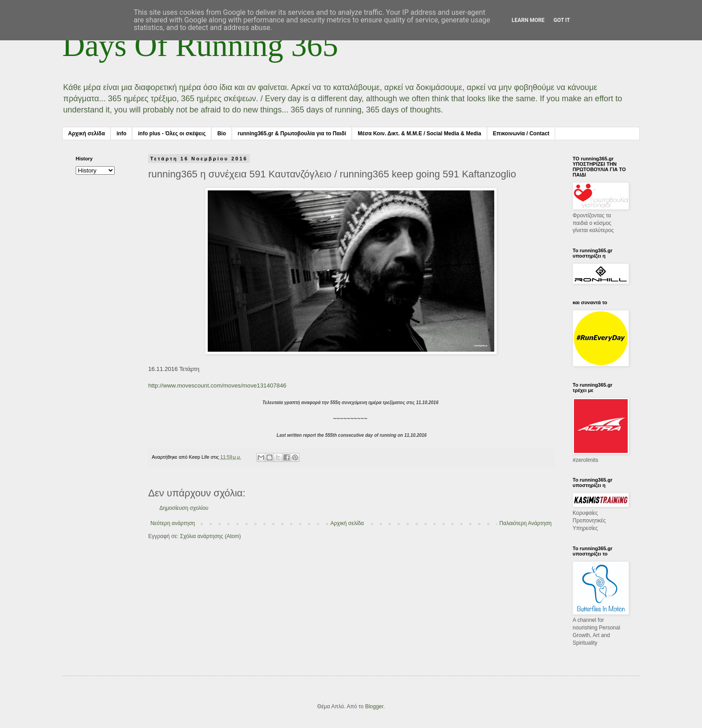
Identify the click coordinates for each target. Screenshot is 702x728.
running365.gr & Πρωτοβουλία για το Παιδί (292, 134)
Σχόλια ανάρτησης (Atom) (210, 536)
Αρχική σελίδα (86, 134)
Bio (221, 134)
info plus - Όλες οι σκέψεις (172, 134)
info (121, 134)
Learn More (528, 20)
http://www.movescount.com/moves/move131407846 (217, 386)
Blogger (374, 706)
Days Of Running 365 (200, 45)
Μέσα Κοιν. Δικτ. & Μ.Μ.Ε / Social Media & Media (419, 134)
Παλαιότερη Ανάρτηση (525, 523)
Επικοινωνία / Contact (521, 134)
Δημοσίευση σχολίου (184, 508)
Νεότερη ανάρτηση (173, 523)
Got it (562, 20)
